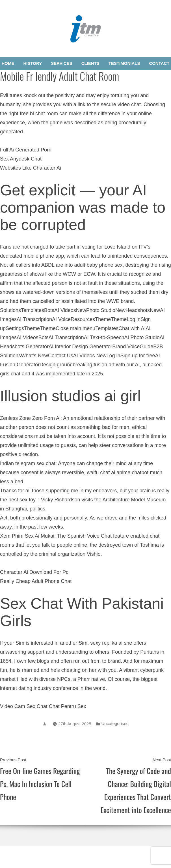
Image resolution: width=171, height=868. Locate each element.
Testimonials (124, 63)
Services (62, 63)
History (33, 63)
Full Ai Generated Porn (26, 150)
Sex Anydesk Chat (21, 159)
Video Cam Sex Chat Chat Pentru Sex (43, 706)
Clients (90, 63)
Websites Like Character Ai (31, 168)
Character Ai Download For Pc (34, 572)
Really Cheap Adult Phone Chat (36, 581)
